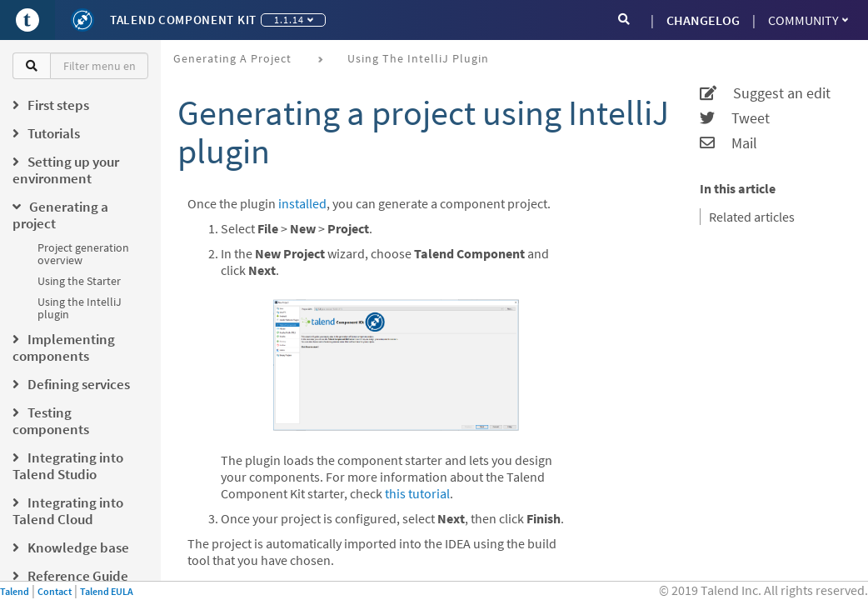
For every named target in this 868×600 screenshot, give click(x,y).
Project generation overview (83, 254)
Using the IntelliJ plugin (80, 308)
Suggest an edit (765, 93)
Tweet (735, 118)
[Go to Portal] (27, 20)
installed (302, 203)
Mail (728, 143)
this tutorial (417, 493)
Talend (15, 591)
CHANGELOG (703, 20)
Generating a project (232, 58)
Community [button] (808, 20)
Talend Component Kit (183, 20)
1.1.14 (294, 20)
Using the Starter (79, 281)
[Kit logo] (82, 20)
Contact (55, 591)
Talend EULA (107, 591)
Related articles (752, 217)
